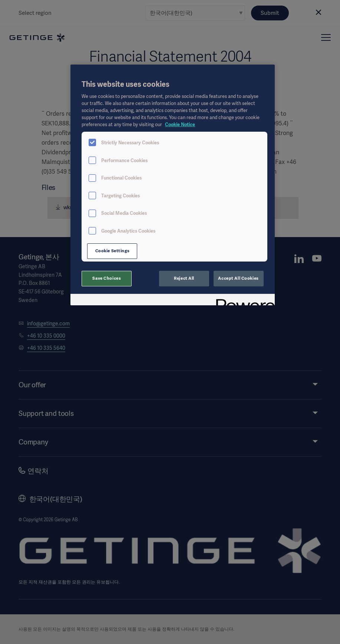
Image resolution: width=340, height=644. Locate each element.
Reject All (184, 278)
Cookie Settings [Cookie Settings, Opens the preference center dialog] (113, 251)
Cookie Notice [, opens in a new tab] (180, 124)
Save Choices (107, 278)
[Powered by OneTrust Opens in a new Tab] (243, 301)
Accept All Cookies (238, 278)
